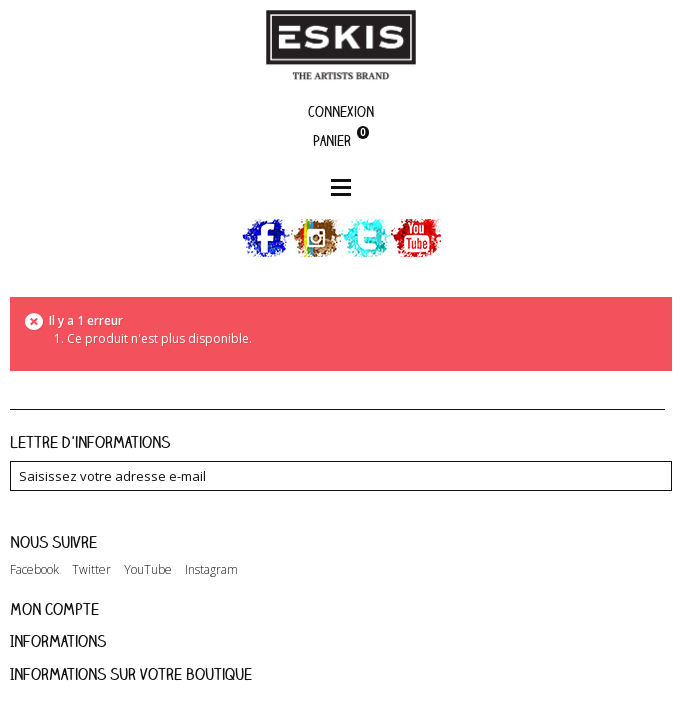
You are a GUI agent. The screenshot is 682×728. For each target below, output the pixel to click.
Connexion (341, 111)
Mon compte (54, 609)
